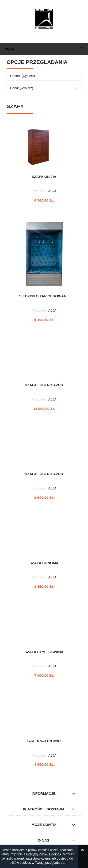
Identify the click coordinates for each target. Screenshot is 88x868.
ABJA (52, 191)
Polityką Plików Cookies (44, 854)
